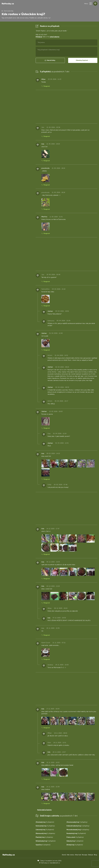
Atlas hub (78, 855)
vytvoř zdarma (54, 37)
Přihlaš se (39, 37)
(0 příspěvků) (45, 822)
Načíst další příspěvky (44, 810)
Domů (64, 855)
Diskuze (91, 855)
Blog (95, 855)
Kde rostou (70, 855)
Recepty (84, 855)
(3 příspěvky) (77, 822)
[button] (91, 4)
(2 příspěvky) (78, 826)
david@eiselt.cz (55, 863)
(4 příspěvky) (78, 830)
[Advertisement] (17, 55)
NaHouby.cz (8, 4)
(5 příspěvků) (46, 841)
